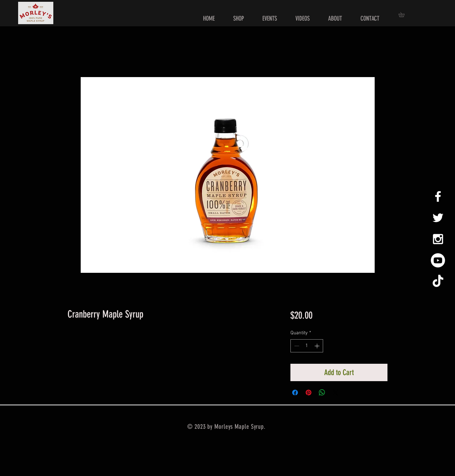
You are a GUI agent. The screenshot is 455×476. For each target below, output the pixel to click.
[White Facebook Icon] (438, 196)
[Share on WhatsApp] (322, 393)
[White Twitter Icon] (438, 218)
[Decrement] (296, 346)
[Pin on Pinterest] (309, 393)
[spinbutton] (307, 346)
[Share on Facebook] (295, 393)
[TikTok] (438, 282)
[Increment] (318, 346)
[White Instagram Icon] (438, 239)
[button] (404, 15)
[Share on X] (336, 393)
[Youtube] (438, 260)
